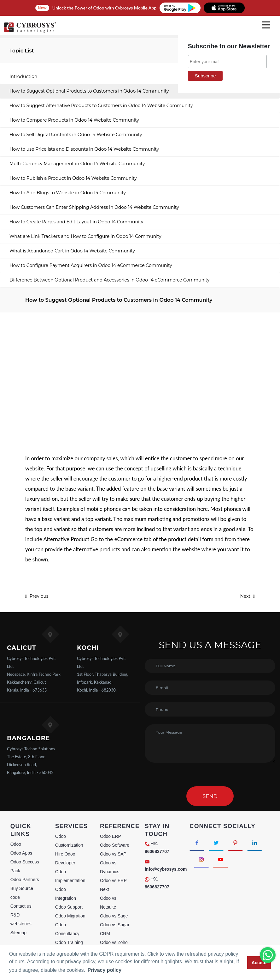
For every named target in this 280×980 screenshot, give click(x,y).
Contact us (21, 906)
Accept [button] (259, 963)
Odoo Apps (21, 853)
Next (247, 596)
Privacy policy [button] (104, 970)
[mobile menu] (266, 25)
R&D (15, 915)
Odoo (16, 844)
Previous (37, 596)
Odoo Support (69, 907)
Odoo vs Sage (114, 916)
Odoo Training (69, 942)
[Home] (30, 32)
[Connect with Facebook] (197, 842)
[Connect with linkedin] (255, 842)
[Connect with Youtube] (221, 859)
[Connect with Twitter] (216, 842)
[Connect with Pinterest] (235, 842)
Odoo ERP (111, 836)
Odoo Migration (70, 916)
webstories (21, 924)
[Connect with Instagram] (201, 859)
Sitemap (18, 933)
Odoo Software (115, 845)
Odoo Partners (25, 880)
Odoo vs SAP (113, 854)
